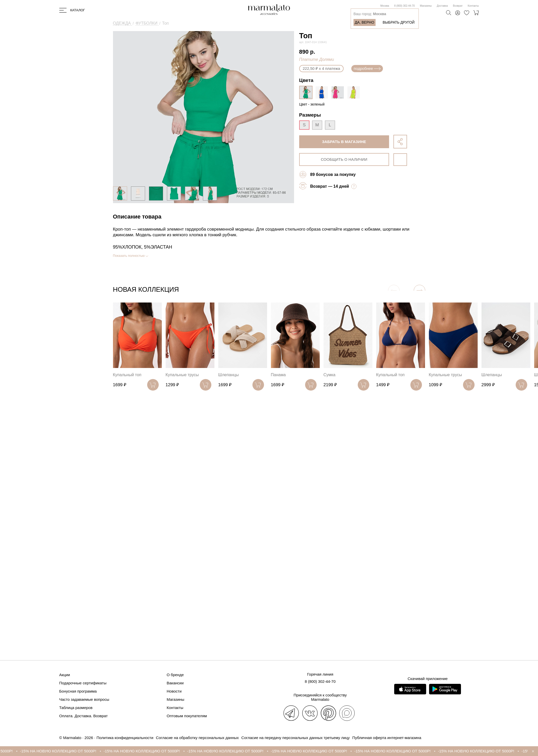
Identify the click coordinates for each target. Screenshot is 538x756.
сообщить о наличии (344, 159)
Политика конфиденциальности (125, 738)
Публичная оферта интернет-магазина (387, 738)
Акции (65, 675)
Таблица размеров (76, 708)
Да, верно (364, 22)
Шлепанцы (229, 375)
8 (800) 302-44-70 (404, 6)
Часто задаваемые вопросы (84, 699)
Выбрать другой (399, 22)
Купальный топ (127, 375)
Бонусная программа (78, 691)
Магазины (426, 6)
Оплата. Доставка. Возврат (84, 716)
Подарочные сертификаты (83, 683)
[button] (419, 291)
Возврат (458, 6)
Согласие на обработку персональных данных (197, 738)
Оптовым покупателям (187, 716)
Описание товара (137, 217)
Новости (174, 691)
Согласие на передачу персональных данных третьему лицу (296, 738)
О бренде (175, 675)
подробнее (367, 68)
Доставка (442, 6)
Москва (385, 6)
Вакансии (175, 683)
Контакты (473, 6)
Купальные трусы (182, 375)
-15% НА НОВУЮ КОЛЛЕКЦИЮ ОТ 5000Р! (63, 751)
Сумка (330, 375)
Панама (278, 375)
